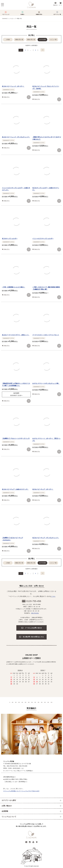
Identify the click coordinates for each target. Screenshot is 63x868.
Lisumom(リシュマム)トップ (9, 19)
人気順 (8, 40)
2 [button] (25, 50)
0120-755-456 (34, 601)
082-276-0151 (35, 613)
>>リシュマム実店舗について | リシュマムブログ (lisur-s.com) (21, 791)
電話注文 (55, 5)
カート (60, 5)
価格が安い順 (19, 40)
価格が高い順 (31, 40)
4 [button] (36, 50)
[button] (43, 50)
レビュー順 (53, 40)
